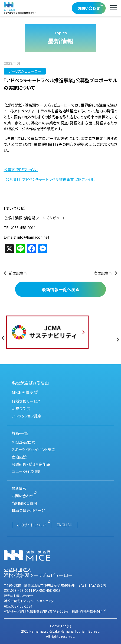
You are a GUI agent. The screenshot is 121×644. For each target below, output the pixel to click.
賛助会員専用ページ (28, 510)
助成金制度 (21, 408)
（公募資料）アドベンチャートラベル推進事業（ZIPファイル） (50, 179)
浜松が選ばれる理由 (30, 383)
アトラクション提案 (26, 416)
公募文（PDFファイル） (21, 169)
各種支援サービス (26, 401)
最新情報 (19, 488)
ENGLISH (65, 525)
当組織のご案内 (24, 503)
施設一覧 (20, 433)
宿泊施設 (19, 457)
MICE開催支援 (25, 392)
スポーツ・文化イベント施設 (33, 449)
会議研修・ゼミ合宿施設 (31, 464)
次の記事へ (103, 273)
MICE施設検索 (23, 442)
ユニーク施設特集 (26, 472)
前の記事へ (18, 273)
